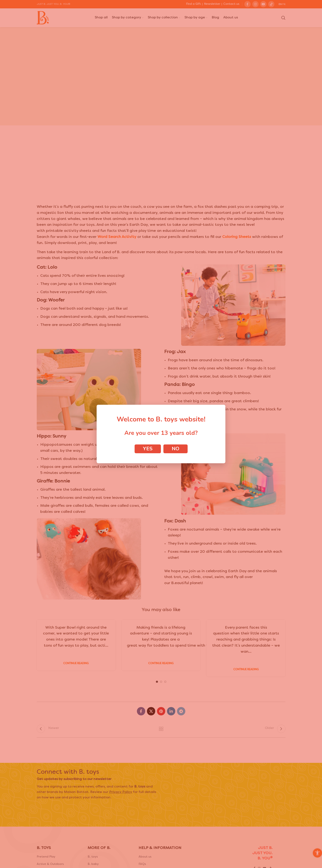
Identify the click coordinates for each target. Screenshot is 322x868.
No (176, 449)
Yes (148, 449)
